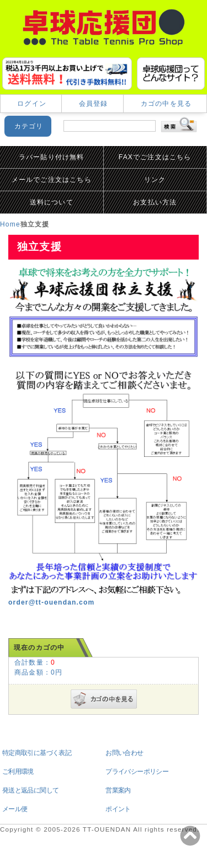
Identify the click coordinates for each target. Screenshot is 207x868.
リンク (155, 180)
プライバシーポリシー (137, 772)
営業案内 (118, 790)
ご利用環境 (18, 772)
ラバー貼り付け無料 (52, 157)
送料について (52, 202)
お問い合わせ (124, 753)
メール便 (15, 809)
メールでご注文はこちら (52, 180)
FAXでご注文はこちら (155, 157)
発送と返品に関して (31, 790)
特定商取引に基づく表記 (37, 753)
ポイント (118, 809)
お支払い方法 (155, 202)
